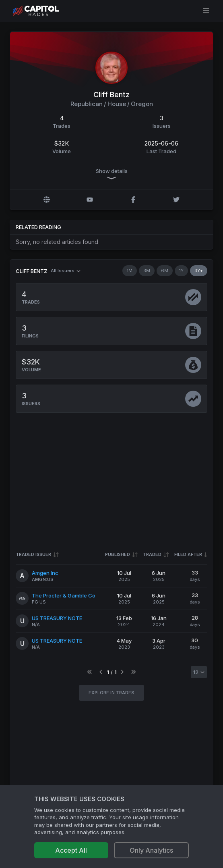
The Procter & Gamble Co (64, 595)
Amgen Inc (45, 573)
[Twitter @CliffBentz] (176, 200)
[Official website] (47, 200)
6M (165, 271)
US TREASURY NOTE (57, 618)
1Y (181, 271)
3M (147, 271)
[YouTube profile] (90, 200)
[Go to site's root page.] (45, 11)
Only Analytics (151, 850)
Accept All (71, 850)
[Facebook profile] (133, 200)
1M (130, 271)
